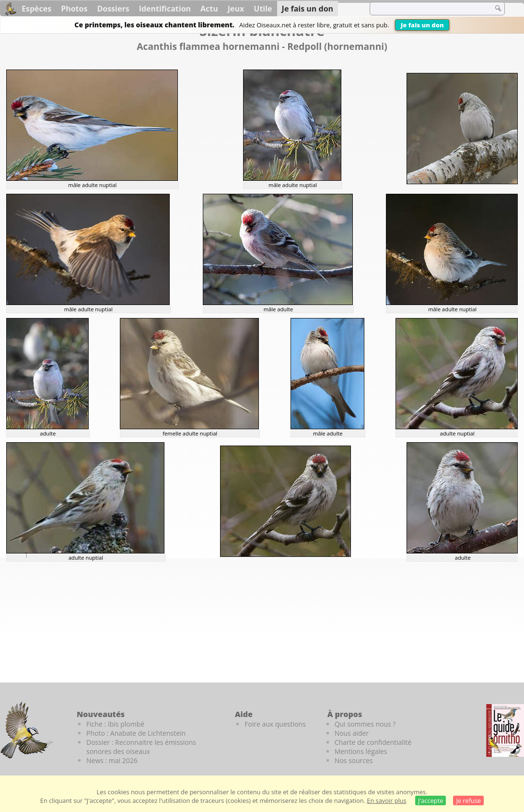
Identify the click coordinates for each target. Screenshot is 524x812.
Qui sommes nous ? (365, 724)
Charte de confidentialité (373, 742)
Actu (209, 9)
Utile (263, 9)
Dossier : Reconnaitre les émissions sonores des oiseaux (141, 747)
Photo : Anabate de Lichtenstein (136, 733)
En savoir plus (386, 800)
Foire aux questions (275, 724)
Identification (165, 9)
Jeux (236, 9)
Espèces (36, 9)
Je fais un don (422, 25)
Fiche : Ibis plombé (115, 724)
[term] (425, 9)
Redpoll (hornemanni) (337, 46)
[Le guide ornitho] (505, 730)
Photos (74, 9)
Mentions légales (361, 751)
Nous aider (352, 733)
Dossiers (113, 9)
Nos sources (354, 760)
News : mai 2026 (112, 760)
